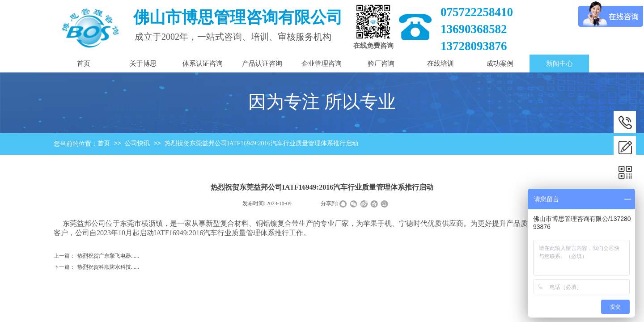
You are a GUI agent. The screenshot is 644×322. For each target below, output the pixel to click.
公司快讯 (137, 143)
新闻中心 (559, 64)
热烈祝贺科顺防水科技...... (96, 267)
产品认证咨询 (262, 64)
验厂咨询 (381, 64)
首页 (104, 143)
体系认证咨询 (203, 64)
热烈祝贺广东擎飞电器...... (96, 256)
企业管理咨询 (322, 64)
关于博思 (143, 64)
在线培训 (441, 64)
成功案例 (500, 64)
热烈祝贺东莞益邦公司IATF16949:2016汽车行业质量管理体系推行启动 (261, 143)
